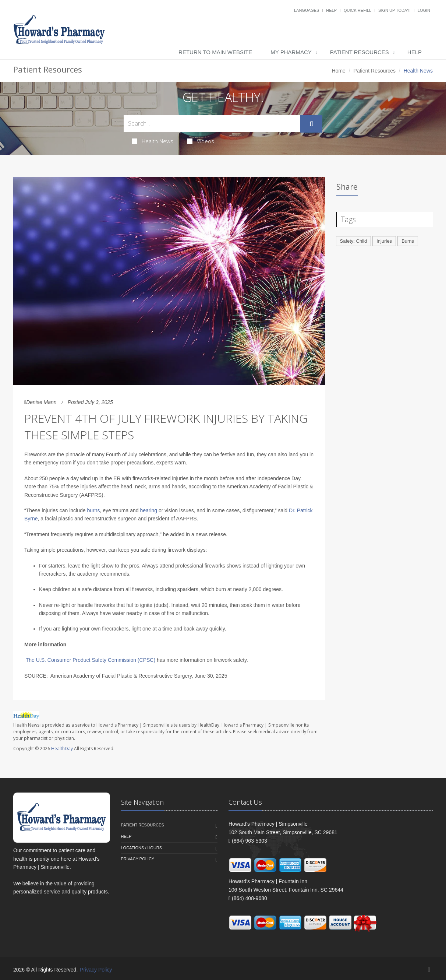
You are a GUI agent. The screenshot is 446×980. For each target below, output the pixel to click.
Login (424, 10)
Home (339, 71)
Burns (408, 241)
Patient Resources (360, 52)
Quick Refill (357, 10)
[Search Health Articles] (212, 124)
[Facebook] (429, 970)
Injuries (384, 241)
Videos (201, 141)
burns (93, 510)
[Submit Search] (311, 124)
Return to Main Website (215, 52)
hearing (148, 510)
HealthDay (62, 749)
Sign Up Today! (394, 10)
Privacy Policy (138, 859)
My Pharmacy (291, 52)
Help (331, 10)
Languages (307, 10)
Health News (153, 141)
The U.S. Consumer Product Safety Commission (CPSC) (91, 660)
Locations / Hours (142, 848)
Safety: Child (354, 241)
